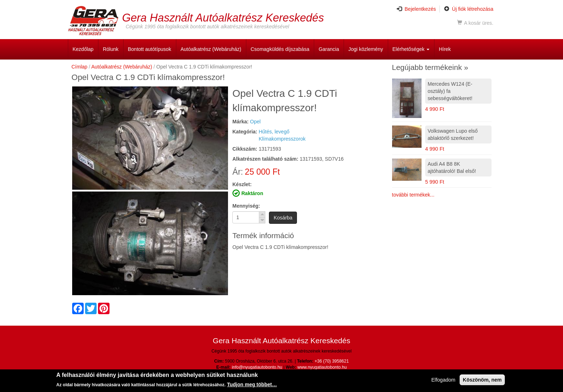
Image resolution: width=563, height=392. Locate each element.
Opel (255, 122)
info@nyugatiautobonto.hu (257, 367)
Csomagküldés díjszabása (280, 49)
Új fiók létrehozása (469, 9)
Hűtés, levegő (274, 132)
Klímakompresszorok (282, 139)
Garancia (329, 49)
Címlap (79, 67)
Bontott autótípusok (150, 49)
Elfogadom (443, 380)
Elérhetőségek (411, 49)
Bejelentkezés (416, 9)
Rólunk (111, 49)
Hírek (445, 49)
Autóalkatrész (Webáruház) (211, 49)
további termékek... (413, 195)
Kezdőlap (83, 49)
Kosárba (283, 218)
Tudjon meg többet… (252, 385)
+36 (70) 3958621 (332, 361)
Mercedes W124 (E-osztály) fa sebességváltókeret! (450, 91)
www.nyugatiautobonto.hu (322, 367)
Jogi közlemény (366, 49)
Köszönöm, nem (482, 380)
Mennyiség (245, 206)
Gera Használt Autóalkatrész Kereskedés (223, 17)
